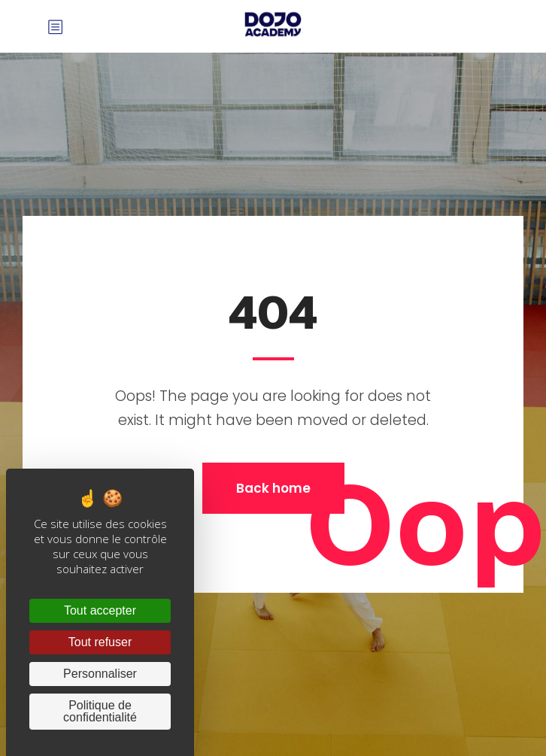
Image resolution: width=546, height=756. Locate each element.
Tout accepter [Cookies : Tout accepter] (100, 610)
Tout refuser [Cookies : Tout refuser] (100, 642)
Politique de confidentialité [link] (100, 711)
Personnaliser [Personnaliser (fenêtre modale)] (100, 674)
